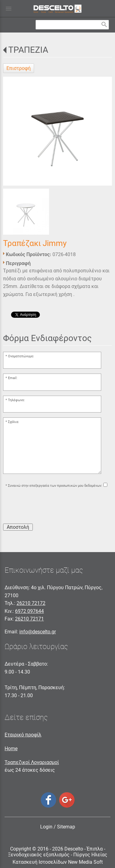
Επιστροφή (19, 68)
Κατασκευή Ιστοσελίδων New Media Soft (58, 862)
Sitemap (66, 827)
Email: (13, 378)
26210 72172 (31, 603)
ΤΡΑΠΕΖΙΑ (28, 50)
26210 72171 (29, 619)
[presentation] (50, 507)
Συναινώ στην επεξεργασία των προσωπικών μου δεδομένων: (55, 486)
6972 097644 (29, 611)
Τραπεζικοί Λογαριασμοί (32, 762)
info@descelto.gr (38, 632)
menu (9, 9)
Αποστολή (18, 527)
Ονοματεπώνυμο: (21, 356)
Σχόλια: (13, 422)
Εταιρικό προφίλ (23, 735)
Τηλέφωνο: (16, 400)
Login (46, 827)
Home (11, 749)
